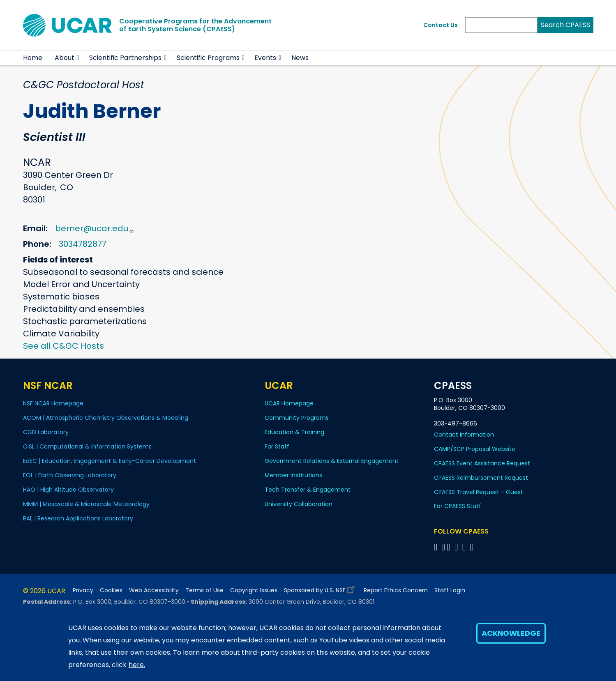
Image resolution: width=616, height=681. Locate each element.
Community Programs (297, 418)
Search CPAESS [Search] (565, 25)
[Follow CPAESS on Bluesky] (443, 547)
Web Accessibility (154, 590)
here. (137, 665)
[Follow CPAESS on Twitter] (450, 547)
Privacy (83, 590)
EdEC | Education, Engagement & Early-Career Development (110, 461)
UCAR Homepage (289, 403)
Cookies (111, 590)
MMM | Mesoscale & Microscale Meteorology (86, 504)
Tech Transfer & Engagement (308, 490)
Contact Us (441, 25)
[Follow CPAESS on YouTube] (473, 547)
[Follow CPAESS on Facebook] (437, 547)
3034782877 (83, 244)
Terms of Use (204, 590)
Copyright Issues (254, 590)
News (300, 58)
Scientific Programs (208, 58)
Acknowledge (511, 633)
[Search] (501, 25)
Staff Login (450, 590)
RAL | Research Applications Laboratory (78, 518)
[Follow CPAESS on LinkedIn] (458, 547)
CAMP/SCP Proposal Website (475, 449)
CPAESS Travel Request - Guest (479, 492)
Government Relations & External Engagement (332, 461)
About (65, 58)
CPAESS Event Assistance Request (482, 463)
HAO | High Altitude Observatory (68, 490)
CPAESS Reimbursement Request (481, 478)
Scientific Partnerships (125, 58)
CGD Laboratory (46, 432)
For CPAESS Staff (458, 506)
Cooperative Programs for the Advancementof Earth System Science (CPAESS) (195, 25)
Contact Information (464, 435)
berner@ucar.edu (95, 228)
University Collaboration (299, 504)
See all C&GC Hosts (63, 346)
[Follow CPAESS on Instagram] (465, 547)
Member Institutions (293, 475)
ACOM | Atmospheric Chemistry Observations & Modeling (106, 418)
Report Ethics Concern (396, 590)
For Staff (277, 446)
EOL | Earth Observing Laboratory (70, 475)
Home (33, 58)
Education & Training (294, 432)
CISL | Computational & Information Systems (87, 446)
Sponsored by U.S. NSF (321, 588)
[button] (78, 58)
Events (265, 58)
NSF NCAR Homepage (53, 403)
